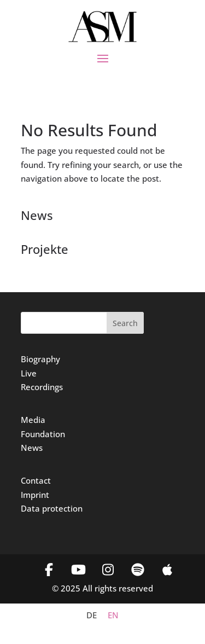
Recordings (42, 387)
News (32, 448)
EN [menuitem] (113, 616)
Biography (40, 359)
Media (33, 420)
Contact (36, 480)
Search (125, 323)
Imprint (35, 495)
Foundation (43, 434)
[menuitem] (92, 615)
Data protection (52, 508)
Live (29, 373)
